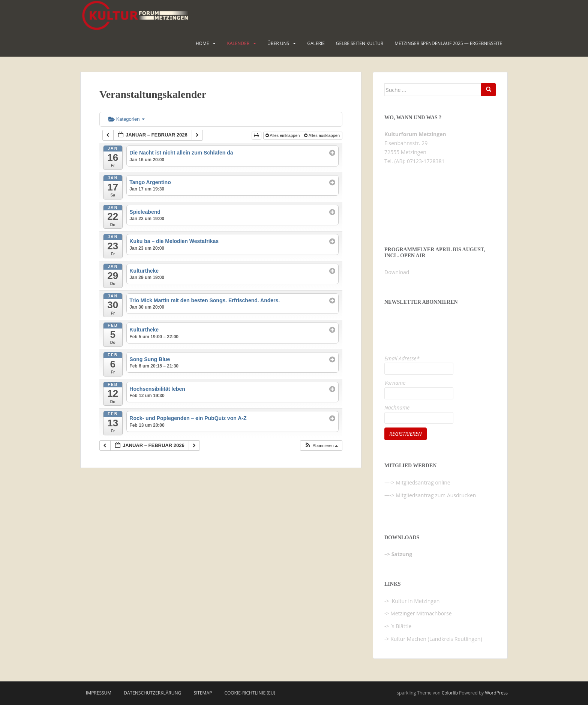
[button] (321, 446)
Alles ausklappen (322, 135)
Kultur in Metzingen (415, 601)
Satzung (402, 554)
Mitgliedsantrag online (423, 482)
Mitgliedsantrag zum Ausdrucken (436, 495)
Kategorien (127, 119)
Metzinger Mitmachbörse (421, 613)
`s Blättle (401, 626)
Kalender (238, 43)
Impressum (99, 693)
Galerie (316, 43)
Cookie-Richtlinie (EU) (250, 693)
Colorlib (450, 693)
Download (397, 272)
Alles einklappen (283, 135)
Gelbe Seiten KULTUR (360, 43)
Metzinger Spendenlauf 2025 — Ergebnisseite (448, 43)
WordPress (496, 693)
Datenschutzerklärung (152, 693)
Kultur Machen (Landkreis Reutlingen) (436, 639)
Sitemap (203, 693)
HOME (202, 43)
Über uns (278, 43)
